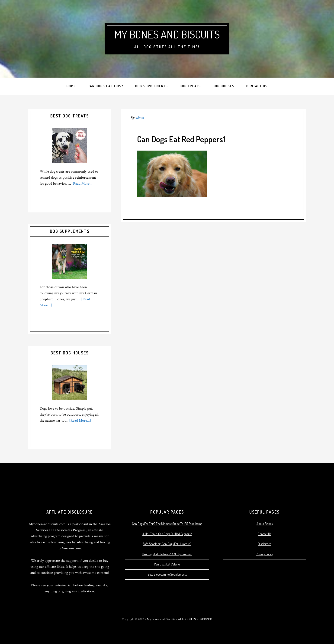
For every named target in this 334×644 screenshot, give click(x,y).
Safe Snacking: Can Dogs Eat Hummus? (167, 544)
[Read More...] (83, 184)
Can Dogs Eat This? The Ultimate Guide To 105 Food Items (167, 524)
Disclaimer (264, 544)
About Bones (265, 524)
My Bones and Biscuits (167, 34)
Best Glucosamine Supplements (167, 574)
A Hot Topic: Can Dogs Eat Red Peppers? (167, 534)
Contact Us (264, 534)
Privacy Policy (264, 554)
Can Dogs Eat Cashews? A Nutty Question (167, 554)
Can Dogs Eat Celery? (167, 564)
